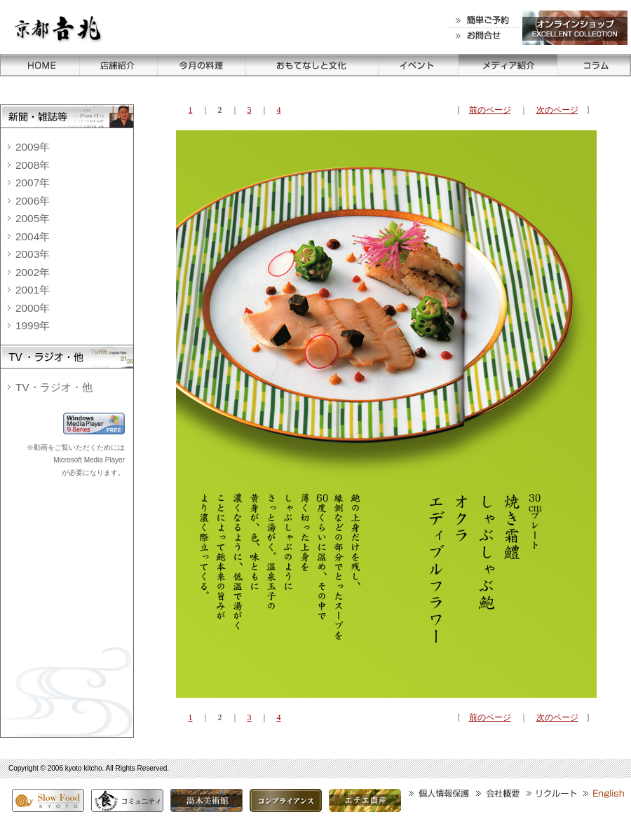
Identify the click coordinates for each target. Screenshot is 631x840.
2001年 (33, 290)
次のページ (557, 110)
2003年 (33, 254)
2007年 (33, 183)
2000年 (33, 308)
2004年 (33, 236)
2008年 (33, 165)
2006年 (33, 201)
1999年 (33, 325)
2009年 (33, 147)
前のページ (490, 110)
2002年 (33, 272)
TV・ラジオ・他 (54, 387)
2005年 (33, 218)
